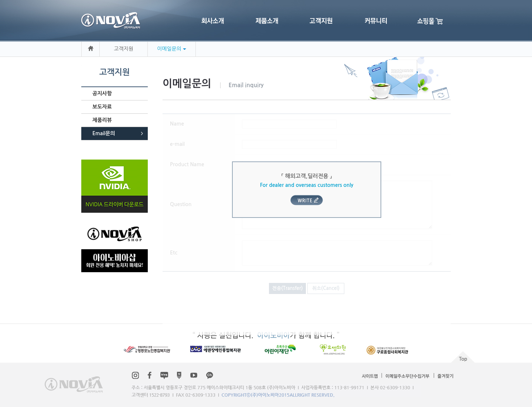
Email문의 (104, 133)
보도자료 (102, 107)
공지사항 (102, 93)
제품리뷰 (102, 120)
